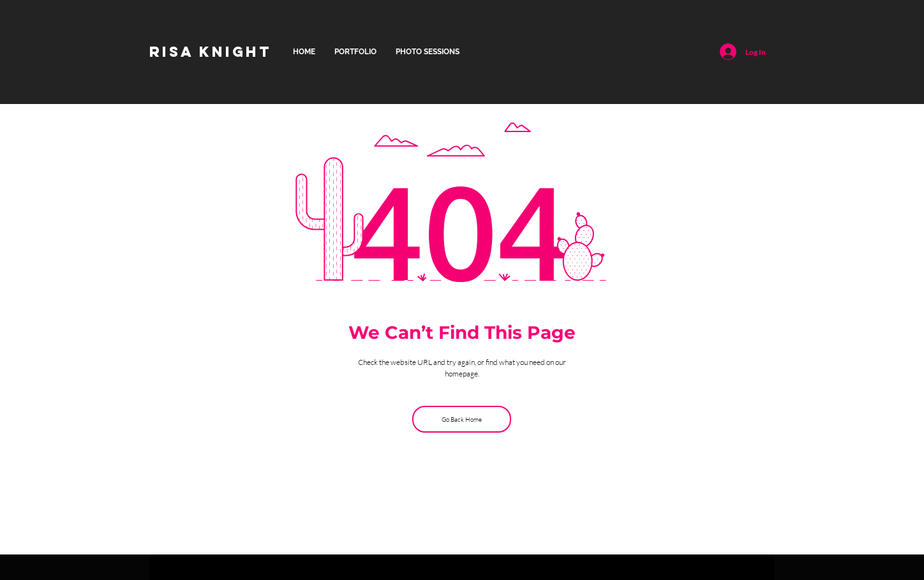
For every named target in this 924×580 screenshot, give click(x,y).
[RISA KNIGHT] (211, 52)
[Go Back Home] (462, 419)
